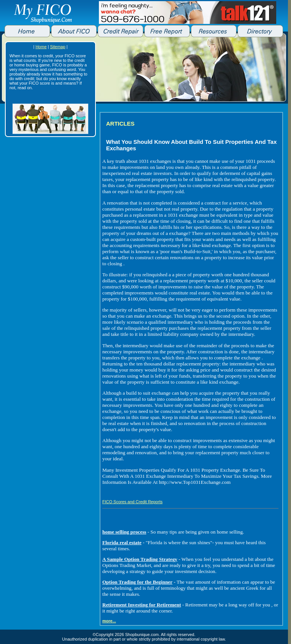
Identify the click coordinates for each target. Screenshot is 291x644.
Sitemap (58, 47)
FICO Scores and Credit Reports (132, 502)
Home (41, 47)
